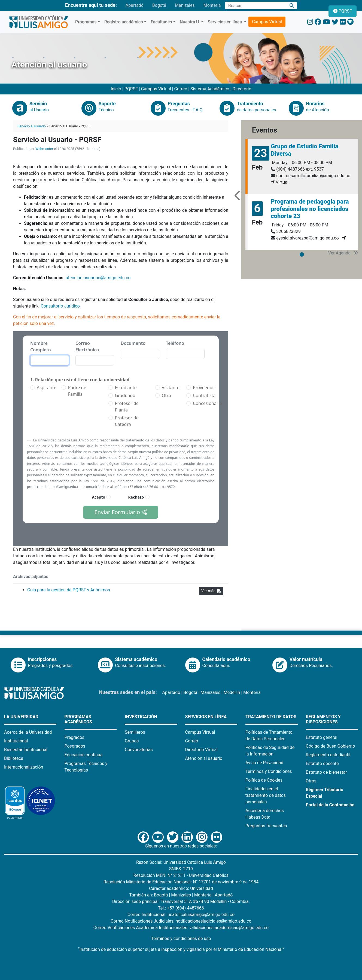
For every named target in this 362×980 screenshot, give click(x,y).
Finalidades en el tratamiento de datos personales (266, 795)
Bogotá (159, 5)
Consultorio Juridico (61, 306)
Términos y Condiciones (269, 771)
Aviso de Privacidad (264, 763)
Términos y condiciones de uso (181, 938)
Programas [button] (86, 22)
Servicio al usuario (32, 126)
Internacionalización (24, 767)
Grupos (132, 741)
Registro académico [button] (124, 22)
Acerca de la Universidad (28, 732)
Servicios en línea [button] (226, 22)
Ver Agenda (343, 253)
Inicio (116, 89)
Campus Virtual (267, 22)
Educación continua (84, 755)
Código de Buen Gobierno (331, 746)
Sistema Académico (210, 89)
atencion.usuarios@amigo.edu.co (98, 278)
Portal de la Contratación (330, 805)
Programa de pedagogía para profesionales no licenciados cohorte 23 (310, 209)
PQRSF (131, 89)
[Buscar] (292, 6)
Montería (212, 5)
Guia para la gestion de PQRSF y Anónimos (69, 590)
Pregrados (74, 737)
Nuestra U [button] (190, 22)
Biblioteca (14, 758)
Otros (311, 781)
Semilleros (135, 732)
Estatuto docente (322, 764)
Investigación (141, 717)
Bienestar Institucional (26, 750)
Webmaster (44, 149)
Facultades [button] (161, 22)
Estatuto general (322, 737)
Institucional (16, 741)
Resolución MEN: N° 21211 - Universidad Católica (181, 875)
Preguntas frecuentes (266, 826)
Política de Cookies (264, 780)
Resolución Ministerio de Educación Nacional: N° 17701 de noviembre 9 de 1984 (181, 882)
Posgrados (75, 746)
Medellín (232, 692)
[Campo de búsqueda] (256, 5)
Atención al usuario (204, 758)
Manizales (185, 5)
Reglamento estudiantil (328, 755)
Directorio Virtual (202, 750)
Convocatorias (139, 750)
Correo (181, 89)
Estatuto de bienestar (326, 772)
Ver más (211, 591)
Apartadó (135, 5)
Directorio (242, 89)
